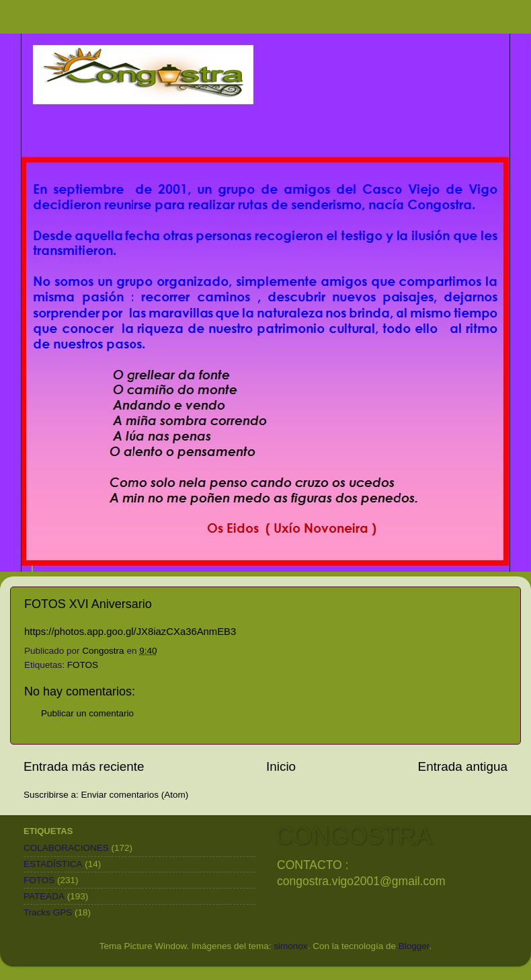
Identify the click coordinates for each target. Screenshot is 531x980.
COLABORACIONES (66, 848)
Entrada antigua (463, 766)
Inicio (281, 766)
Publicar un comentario (87, 713)
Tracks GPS (48, 912)
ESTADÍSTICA (53, 864)
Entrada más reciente (84, 766)
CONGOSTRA (354, 836)
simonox (290, 946)
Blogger (414, 946)
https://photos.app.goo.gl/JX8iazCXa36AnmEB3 (130, 632)
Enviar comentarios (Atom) (135, 795)
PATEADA (44, 896)
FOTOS (83, 665)
